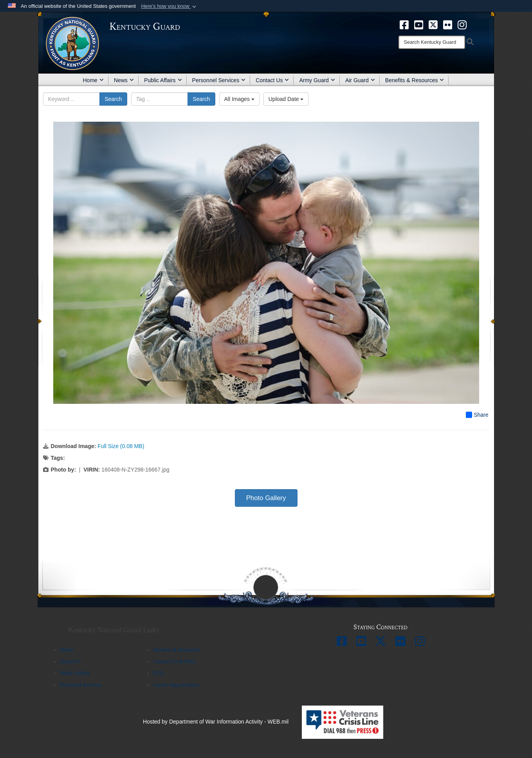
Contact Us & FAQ (174, 662)
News (124, 80)
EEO (158, 673)
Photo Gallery (266, 498)
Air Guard (360, 80)
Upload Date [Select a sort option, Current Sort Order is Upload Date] (286, 99)
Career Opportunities (176, 685)
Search (113, 99)
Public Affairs (163, 80)
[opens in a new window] (404, 24)
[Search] (432, 42)
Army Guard (317, 80)
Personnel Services (219, 80)
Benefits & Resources (415, 80)
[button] (169, 6)
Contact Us (272, 80)
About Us (70, 662)
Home (93, 80)
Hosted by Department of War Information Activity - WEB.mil (216, 722)
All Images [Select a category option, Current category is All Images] (239, 99)
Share (477, 415)
